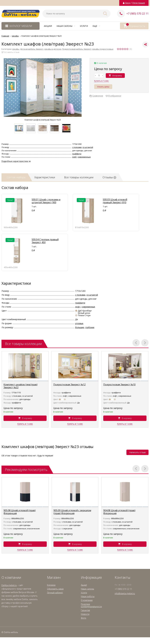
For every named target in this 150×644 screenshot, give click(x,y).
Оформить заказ (55, 589)
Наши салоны (66, 26)
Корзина (51, 585)
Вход (128, 3)
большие (80, 327)
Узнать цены (103, 87)
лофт (74, 157)
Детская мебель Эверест (32, 49)
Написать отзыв (137, 452)
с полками (77, 147)
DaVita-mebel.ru (9, 585)
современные (84, 157)
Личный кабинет (55, 593)
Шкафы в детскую (53, 49)
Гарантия (85, 610)
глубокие (90, 327)
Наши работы (88, 596)
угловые (79, 323)
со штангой (88, 147)
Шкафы (16, 49)
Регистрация (139, 3)
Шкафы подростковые (103, 49)
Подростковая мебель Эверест (77, 49)
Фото (83, 618)
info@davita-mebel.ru (125, 593)
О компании (87, 600)
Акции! (48, 26)
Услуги (84, 26)
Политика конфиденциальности (91, 605)
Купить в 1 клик (101, 81)
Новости (85, 614)
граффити (77, 154)
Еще (96, 26)
